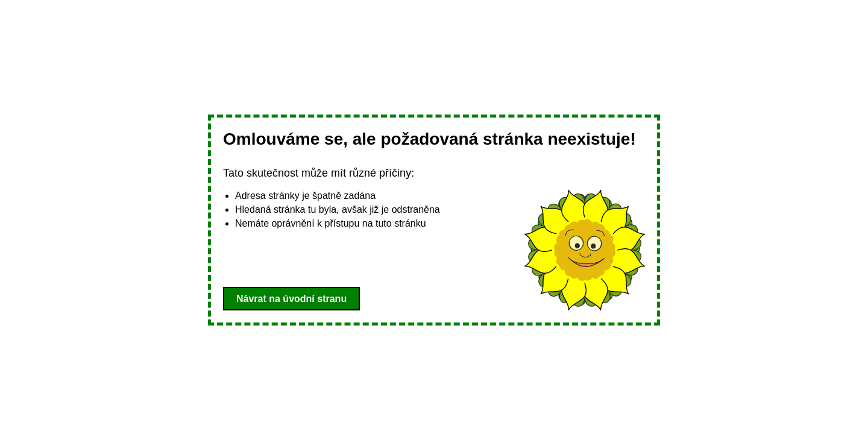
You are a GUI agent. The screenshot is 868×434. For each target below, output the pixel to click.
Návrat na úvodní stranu (291, 299)
